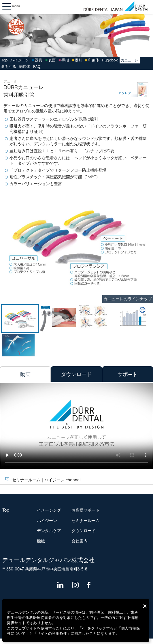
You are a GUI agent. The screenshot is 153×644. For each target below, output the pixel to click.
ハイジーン (20, 60)
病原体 (25, 66)
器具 (39, 60)
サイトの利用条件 (52, 633)
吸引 (78, 60)
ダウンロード (84, 531)
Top (4, 60)
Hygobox (110, 60)
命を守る (9, 66)
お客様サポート (86, 510)
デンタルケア (49, 531)
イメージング (49, 510)
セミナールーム (86, 521)
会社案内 (80, 541)
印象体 (93, 60)
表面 (52, 60)
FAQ (37, 66)
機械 (41, 541)
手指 (65, 60)
